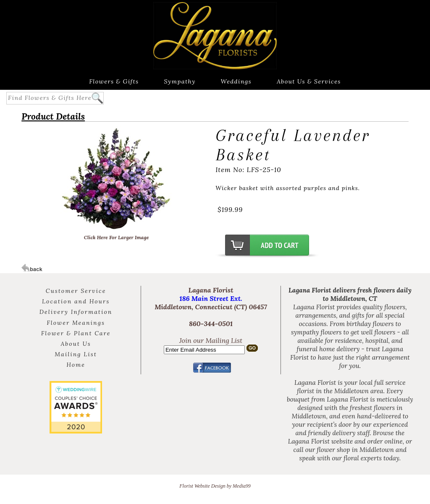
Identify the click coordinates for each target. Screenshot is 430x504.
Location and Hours (76, 301)
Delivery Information (76, 312)
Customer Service (76, 291)
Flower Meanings (76, 323)
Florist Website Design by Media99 (215, 486)
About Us (76, 344)
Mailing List (76, 354)
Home (76, 365)
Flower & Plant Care (76, 333)
